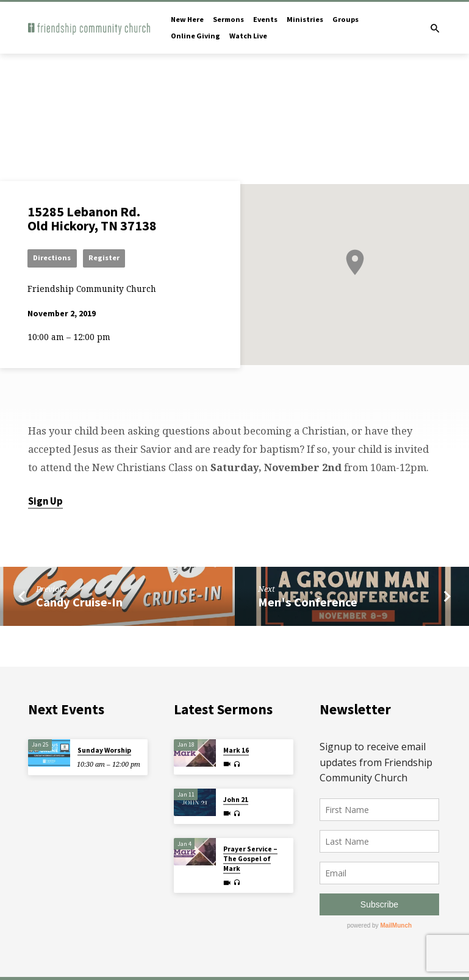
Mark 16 (236, 750)
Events (265, 19)
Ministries (305, 19)
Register (105, 257)
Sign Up (45, 501)
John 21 (236, 800)
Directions (52, 257)
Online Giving (195, 36)
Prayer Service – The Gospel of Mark (250, 859)
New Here (187, 19)
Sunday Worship (104, 750)
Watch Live (248, 36)
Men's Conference (308, 602)
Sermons (228, 19)
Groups (345, 19)
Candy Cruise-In (79, 602)
